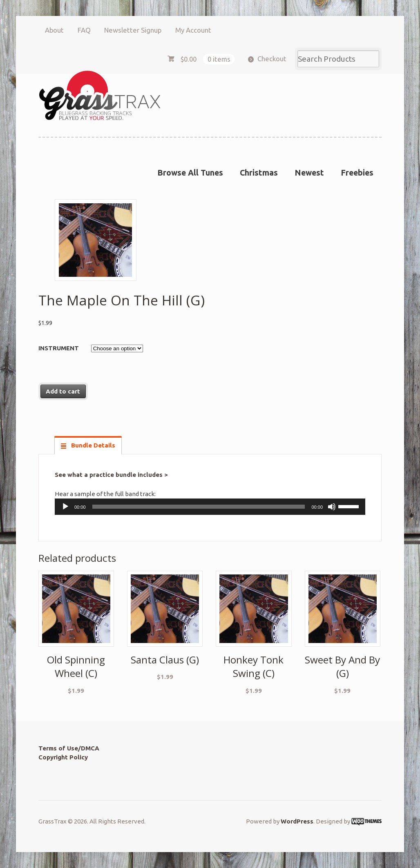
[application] (210, 507)
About (54, 30)
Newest (309, 173)
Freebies (357, 173)
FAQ (84, 30)
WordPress (297, 821)
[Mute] (332, 507)
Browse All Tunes (190, 173)
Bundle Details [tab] (92, 445)
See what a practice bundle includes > (111, 475)
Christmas (259, 173)
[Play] (65, 507)
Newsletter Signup (133, 30)
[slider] (199, 507)
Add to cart (63, 391)
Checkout (272, 59)
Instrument (59, 348)
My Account (193, 30)
